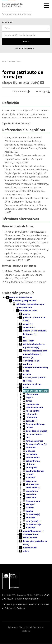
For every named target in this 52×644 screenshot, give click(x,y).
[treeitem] (19, 297)
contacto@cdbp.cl (31, 599)
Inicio (4, 62)
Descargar (43, 92)
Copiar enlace (21, 92)
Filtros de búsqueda (24, 48)
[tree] (26, 426)
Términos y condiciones (15, 604)
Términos (11, 62)
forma (19, 62)
